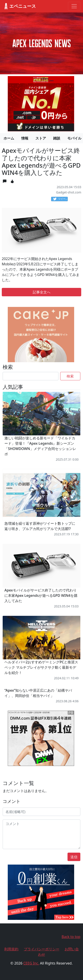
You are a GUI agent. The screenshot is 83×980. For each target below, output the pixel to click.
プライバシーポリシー (42, 949)
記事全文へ (42, 292)
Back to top (71, 937)
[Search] (31, 376)
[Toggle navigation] (74, 6)
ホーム (9, 138)
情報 (25, 138)
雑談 (57, 138)
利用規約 (11, 949)
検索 (70, 376)
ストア (41, 138)
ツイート (60, 199)
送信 (74, 857)
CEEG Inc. (31, 963)
